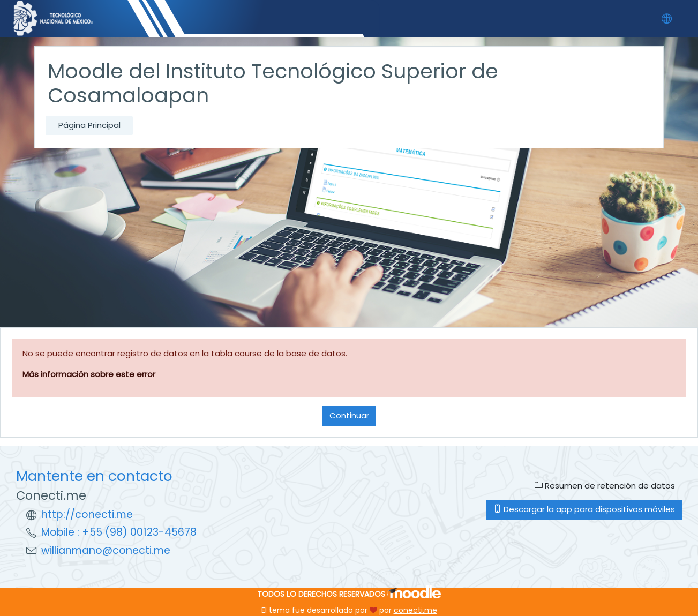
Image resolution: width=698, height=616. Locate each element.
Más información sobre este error (89, 374)
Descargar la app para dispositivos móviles (584, 509)
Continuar (349, 415)
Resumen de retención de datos (605, 486)
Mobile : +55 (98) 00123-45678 (119, 532)
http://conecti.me (87, 514)
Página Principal (89, 125)
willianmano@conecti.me (106, 550)
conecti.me (415, 610)
